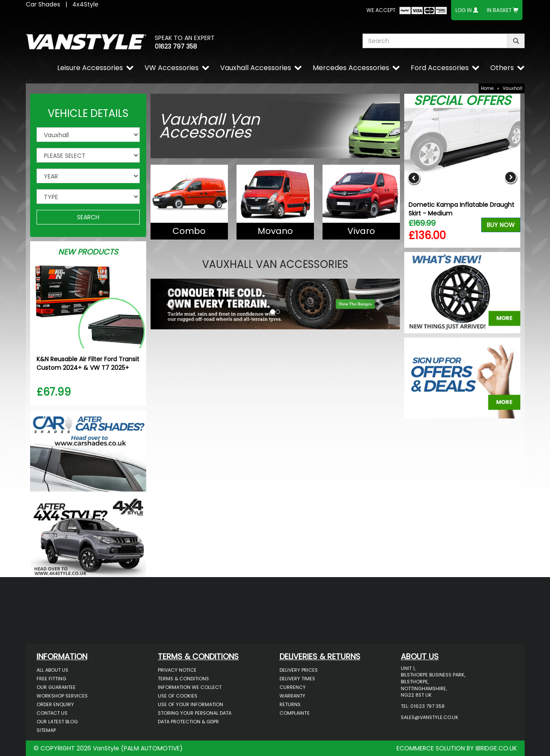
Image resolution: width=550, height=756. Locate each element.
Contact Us (52, 713)
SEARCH (88, 217)
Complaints (295, 713)
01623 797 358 (176, 46)
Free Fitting (51, 679)
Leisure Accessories (90, 68)
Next (511, 178)
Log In (464, 10)
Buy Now (501, 225)
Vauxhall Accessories (256, 68)
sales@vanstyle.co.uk (430, 717)
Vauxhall (513, 88)
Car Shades (43, 4)
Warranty (292, 696)
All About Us (52, 670)
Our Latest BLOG (57, 722)
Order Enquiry (55, 704)
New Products (88, 252)
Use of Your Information (191, 704)
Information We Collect (190, 687)
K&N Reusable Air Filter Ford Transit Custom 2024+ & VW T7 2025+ (88, 363)
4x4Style (85, 4)
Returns (290, 704)
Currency (293, 687)
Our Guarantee (56, 687)
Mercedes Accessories (351, 68)
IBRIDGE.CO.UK (496, 748)
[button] (169, 302)
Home (487, 88)
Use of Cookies (178, 696)
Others (502, 68)
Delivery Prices (299, 670)
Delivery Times (297, 679)
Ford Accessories (440, 68)
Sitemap (46, 730)
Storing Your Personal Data (195, 713)
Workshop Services (62, 696)
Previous (414, 178)
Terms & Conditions (183, 679)
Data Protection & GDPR (188, 722)
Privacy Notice (177, 670)
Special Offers (462, 101)
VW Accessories (172, 68)
